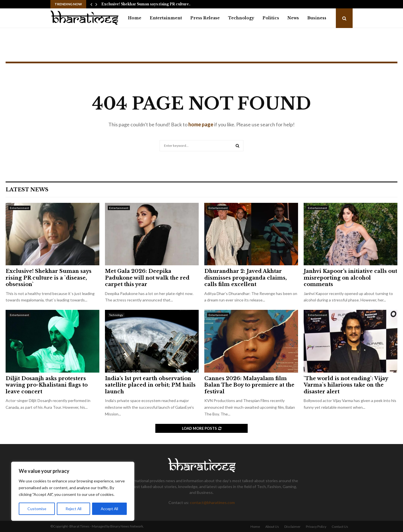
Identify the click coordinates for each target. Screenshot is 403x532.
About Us (272, 527)
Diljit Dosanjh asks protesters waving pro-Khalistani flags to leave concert (47, 385)
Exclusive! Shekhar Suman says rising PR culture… (147, 4)
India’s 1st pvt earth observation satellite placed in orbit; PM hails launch (150, 385)
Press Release (205, 18)
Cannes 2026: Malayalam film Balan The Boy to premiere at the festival (249, 385)
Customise (37, 509)
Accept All (110, 509)
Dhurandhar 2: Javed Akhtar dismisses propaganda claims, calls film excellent (246, 278)
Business (317, 18)
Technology (241, 18)
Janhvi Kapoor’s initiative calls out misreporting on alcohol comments (350, 278)
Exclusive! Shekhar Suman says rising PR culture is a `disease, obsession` (49, 278)
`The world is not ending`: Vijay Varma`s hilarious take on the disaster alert (346, 385)
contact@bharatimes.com (212, 502)
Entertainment (166, 18)
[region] (73, 491)
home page (201, 124)
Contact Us (340, 527)
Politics (271, 18)
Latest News (27, 190)
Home (135, 18)
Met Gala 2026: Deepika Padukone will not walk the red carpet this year (147, 278)
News (293, 18)
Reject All (73, 509)
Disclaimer (292, 527)
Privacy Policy (316, 527)
